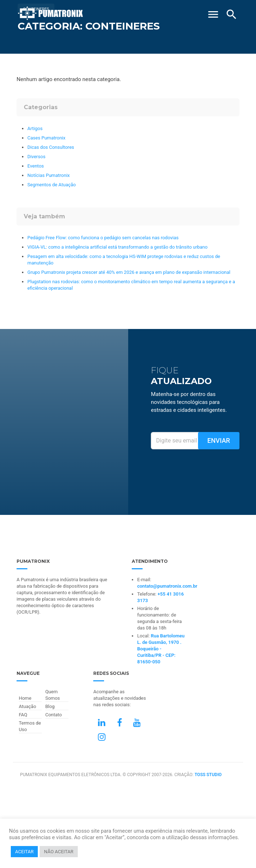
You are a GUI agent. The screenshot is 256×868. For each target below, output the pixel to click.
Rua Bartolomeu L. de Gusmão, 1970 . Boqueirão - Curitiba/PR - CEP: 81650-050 (161, 649)
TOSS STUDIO (208, 775)
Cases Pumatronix (46, 138)
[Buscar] (232, 14)
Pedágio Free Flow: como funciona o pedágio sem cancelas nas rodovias (103, 238)
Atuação (27, 706)
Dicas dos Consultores (51, 147)
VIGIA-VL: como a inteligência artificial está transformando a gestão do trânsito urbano (117, 247)
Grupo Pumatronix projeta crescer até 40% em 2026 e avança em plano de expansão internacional (129, 272)
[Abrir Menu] (213, 12)
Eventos (36, 166)
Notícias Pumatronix (49, 175)
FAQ (23, 715)
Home (25, 698)
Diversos (36, 157)
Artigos (35, 128)
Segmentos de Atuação (51, 185)
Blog (50, 706)
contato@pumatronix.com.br (167, 586)
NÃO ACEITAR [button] (59, 852)
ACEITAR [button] (24, 852)
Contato (54, 715)
